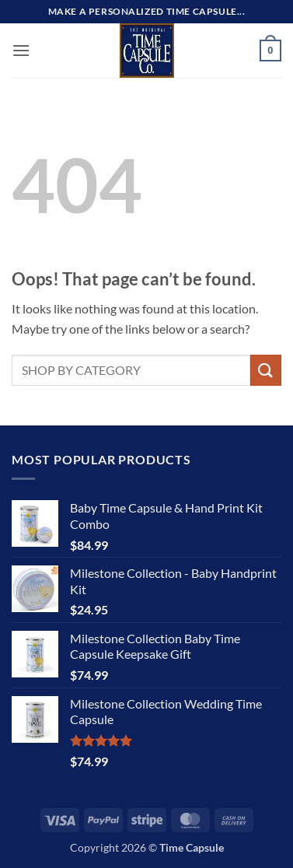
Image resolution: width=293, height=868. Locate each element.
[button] (21, 50)
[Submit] (266, 370)
